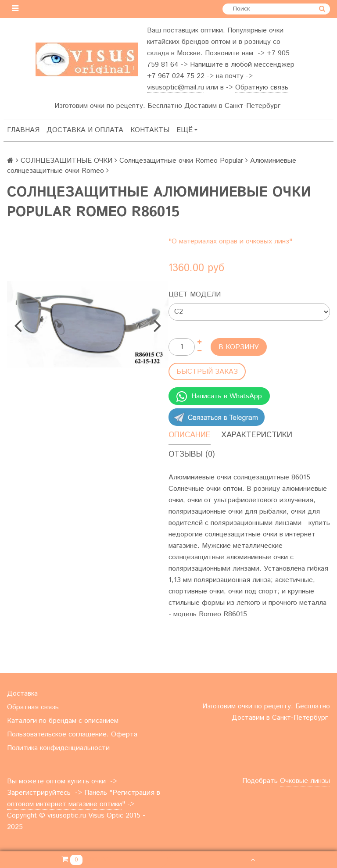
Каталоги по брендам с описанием (63, 721)
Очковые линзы (305, 781)
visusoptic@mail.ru (176, 88)
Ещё (187, 130)
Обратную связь (262, 88)
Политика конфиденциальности (58, 748)
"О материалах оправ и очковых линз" (230, 241)
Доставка (22, 694)
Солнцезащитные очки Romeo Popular (181, 161)
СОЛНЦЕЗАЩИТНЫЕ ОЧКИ (66, 161)
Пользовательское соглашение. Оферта (72, 734)
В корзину (239, 347)
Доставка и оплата (85, 130)
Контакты (150, 130)
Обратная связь (33, 707)
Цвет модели (195, 295)
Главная (23, 130)
